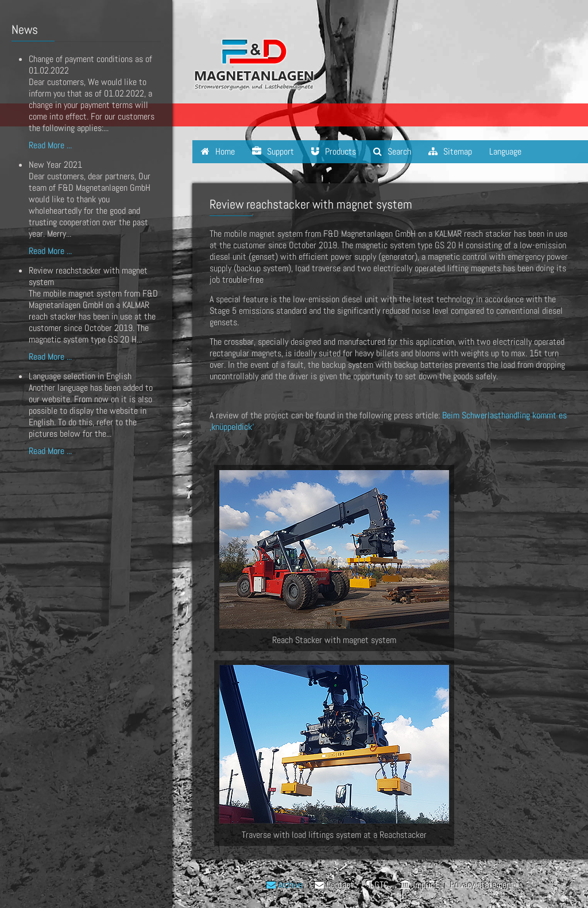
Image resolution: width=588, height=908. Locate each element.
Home (218, 151)
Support (273, 151)
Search (392, 151)
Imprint (419, 885)
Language (505, 151)
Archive (285, 885)
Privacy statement (482, 885)
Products (334, 151)
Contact (334, 885)
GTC (377, 885)
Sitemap (450, 151)
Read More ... (50, 145)
